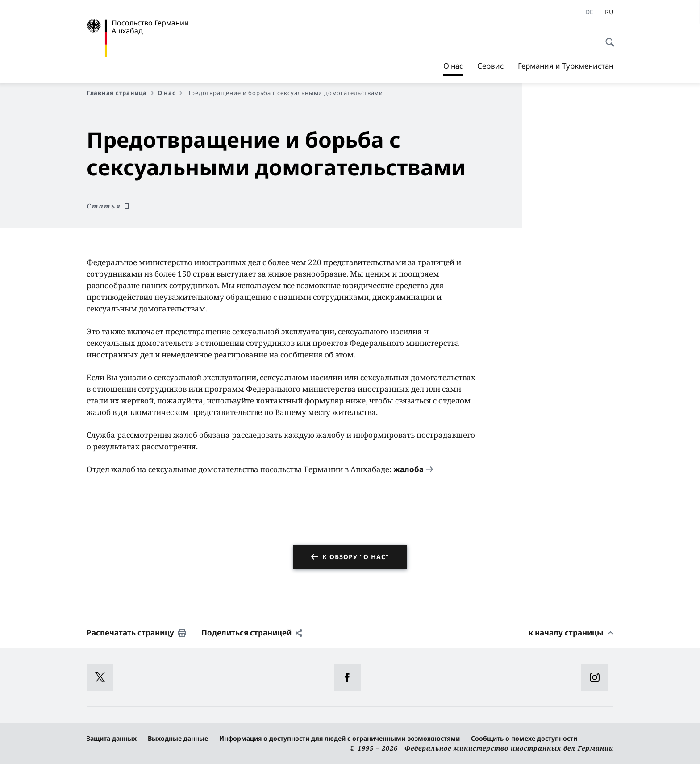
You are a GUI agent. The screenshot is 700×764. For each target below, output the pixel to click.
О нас (453, 66)
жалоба (408, 469)
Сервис (490, 66)
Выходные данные (178, 738)
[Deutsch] (589, 12)
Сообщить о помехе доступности (524, 738)
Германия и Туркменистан (566, 66)
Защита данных (112, 738)
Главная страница (120, 93)
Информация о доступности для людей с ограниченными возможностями (340, 738)
